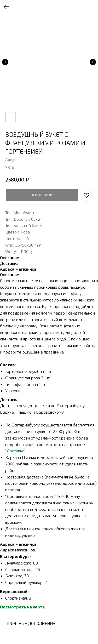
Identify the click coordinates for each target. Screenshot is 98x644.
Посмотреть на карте (22, 607)
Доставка (15, 451)
